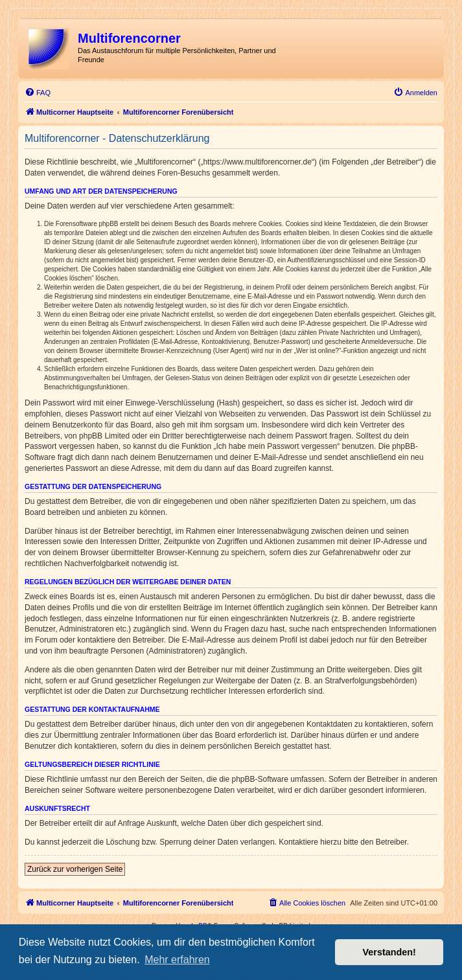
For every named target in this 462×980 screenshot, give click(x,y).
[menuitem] (38, 93)
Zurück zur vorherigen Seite (75, 869)
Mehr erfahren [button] (177, 960)
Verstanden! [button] (389, 952)
